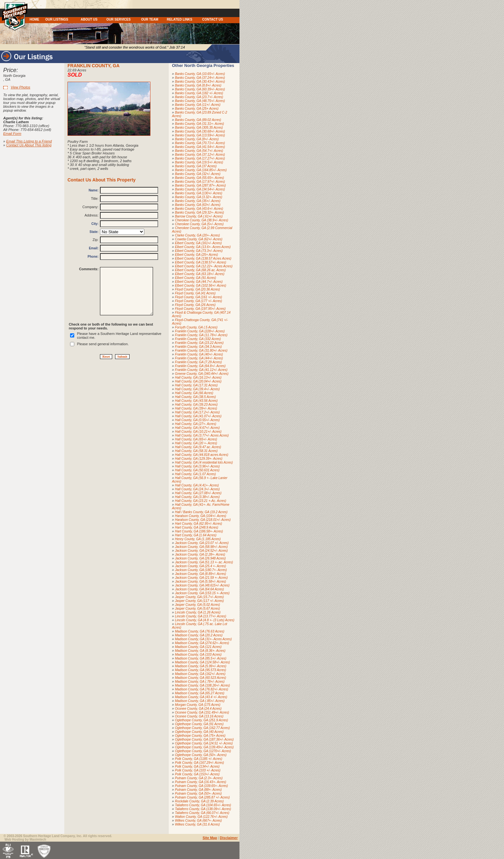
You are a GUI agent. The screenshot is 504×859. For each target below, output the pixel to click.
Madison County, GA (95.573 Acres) (200, 670)
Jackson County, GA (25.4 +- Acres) (200, 566)
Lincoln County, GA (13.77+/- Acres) (200, 616)
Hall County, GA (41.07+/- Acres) (198, 416)
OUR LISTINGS (57, 19)
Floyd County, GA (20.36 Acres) (197, 289)
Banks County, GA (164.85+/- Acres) (201, 170)
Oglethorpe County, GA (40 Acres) (199, 732)
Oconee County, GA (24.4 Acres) (198, 709)
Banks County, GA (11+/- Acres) (198, 105)
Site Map (210, 838)
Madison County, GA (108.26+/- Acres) (202, 685)
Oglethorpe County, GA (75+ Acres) (200, 736)
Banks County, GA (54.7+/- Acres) (199, 151)
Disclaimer (229, 838)
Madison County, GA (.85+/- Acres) (200, 701)
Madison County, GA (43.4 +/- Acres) (201, 697)
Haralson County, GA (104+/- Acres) (200, 516)
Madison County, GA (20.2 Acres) (199, 635)
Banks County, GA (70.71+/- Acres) (200, 143)
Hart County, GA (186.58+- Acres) (199, 531)
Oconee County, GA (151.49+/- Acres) (202, 712)
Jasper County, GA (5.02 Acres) (197, 605)
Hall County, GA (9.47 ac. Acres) (198, 447)
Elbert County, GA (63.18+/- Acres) (200, 274)
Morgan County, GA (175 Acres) (198, 705)
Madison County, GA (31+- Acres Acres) (203, 639)
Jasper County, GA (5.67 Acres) (197, 609)
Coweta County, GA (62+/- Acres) (199, 239)
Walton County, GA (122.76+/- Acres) (201, 817)
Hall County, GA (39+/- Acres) (196, 408)
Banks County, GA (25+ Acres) (197, 109)
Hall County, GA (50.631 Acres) (197, 470)
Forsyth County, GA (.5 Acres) (196, 327)
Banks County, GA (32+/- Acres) (198, 174)
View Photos (20, 87)
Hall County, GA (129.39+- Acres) (199, 459)
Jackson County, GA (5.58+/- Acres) (200, 582)
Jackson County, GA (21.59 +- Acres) (201, 578)
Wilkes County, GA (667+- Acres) (198, 821)
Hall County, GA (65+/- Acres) (196, 439)
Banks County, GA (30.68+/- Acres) (200, 131)
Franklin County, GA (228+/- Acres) (200, 331)
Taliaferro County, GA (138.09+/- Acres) (203, 809)
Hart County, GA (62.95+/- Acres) (198, 524)
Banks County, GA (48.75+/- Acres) (200, 101)
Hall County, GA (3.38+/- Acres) (197, 497)
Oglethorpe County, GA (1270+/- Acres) (203, 751)
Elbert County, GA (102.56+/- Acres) (200, 286)
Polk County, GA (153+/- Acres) (197, 774)
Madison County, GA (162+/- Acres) (200, 674)
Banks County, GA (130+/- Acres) (198, 193)
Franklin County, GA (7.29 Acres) (198, 362)
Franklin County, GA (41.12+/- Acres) (201, 370)
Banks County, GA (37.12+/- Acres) (200, 155)
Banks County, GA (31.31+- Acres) (199, 124)
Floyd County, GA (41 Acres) (195, 293)
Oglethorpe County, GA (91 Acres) (199, 724)
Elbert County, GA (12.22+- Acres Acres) (204, 266)
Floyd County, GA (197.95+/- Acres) (200, 309)
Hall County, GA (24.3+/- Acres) (197, 489)
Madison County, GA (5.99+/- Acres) (201, 666)
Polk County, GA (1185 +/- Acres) (198, 759)
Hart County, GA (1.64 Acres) (196, 535)
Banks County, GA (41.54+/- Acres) (200, 147)
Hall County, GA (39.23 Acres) (196, 405)
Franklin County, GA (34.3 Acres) (198, 347)
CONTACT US (213, 19)
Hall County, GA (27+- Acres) (195, 424)
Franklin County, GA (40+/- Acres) (199, 354)
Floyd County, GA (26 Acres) (195, 305)
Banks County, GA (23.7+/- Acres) (199, 97)
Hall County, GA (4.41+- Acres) (197, 485)
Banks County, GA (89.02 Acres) (198, 120)
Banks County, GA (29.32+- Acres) (199, 212)
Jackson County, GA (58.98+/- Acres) (201, 547)
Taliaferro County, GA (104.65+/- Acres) (203, 805)
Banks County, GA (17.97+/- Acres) (200, 182)
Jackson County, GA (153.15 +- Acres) (202, 593)
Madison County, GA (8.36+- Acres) (200, 651)
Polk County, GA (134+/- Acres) (197, 767)
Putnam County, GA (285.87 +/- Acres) (202, 797)
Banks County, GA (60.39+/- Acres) (200, 89)
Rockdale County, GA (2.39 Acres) (199, 801)
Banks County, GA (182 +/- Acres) (199, 93)
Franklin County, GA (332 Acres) (198, 339)
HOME (34, 19)
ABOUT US (89, 19)
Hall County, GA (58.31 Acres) (196, 451)
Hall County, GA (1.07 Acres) (195, 474)
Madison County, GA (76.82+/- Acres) (202, 689)
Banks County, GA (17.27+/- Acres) (200, 158)
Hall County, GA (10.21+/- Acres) (198, 432)
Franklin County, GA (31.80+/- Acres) (201, 351)
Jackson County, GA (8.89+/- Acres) (200, 574)
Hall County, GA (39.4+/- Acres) (197, 389)
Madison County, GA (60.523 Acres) (200, 678)
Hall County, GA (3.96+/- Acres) (197, 466)
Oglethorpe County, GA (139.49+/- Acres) (204, 747)
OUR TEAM (150, 19)
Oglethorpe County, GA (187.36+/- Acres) (204, 739)
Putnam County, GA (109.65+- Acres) (201, 786)
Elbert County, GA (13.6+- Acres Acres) (203, 247)
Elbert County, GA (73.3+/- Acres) (199, 251)
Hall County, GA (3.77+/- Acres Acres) (202, 435)
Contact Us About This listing (29, 145)
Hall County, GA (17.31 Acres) (196, 385)
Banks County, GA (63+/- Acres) (198, 205)
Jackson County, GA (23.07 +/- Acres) (202, 543)
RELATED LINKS (180, 19)
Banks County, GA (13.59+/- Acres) (200, 135)
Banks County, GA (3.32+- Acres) (198, 197)
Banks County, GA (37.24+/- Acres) (200, 78)
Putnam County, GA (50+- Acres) (198, 794)
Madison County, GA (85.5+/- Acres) (201, 658)
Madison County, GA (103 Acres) (198, 655)
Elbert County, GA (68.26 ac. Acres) (200, 270)
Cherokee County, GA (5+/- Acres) (199, 224)
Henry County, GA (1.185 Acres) (198, 539)
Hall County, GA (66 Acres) (194, 393)
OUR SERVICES (118, 19)
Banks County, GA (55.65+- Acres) (199, 178)
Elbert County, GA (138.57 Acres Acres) (203, 259)
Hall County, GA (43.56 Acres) (196, 401)
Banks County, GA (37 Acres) (196, 166)
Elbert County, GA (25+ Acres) (196, 255)
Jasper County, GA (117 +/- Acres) (199, 601)
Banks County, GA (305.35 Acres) (199, 128)
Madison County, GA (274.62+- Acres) (202, 643)
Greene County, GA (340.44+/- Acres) (202, 374)
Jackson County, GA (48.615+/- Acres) (202, 585)
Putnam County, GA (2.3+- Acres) (199, 778)
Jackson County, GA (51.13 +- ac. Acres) (204, 562)
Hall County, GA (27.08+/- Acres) (198, 493)
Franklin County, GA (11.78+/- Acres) (201, 335)
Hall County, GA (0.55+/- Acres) (197, 420)
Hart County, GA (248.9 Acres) (197, 527)
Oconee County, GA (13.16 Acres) (199, 716)
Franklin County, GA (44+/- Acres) (199, 358)
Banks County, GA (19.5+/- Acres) (199, 162)
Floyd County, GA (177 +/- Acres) (198, 301)
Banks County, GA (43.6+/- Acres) (199, 209)
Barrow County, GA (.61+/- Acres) (199, 216)
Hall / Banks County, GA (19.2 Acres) (201, 512)
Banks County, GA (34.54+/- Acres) (200, 189)
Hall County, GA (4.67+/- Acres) (197, 428)
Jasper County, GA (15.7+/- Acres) (199, 597)
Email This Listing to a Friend (29, 141)
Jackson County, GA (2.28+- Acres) (200, 554)
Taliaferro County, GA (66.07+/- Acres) (202, 813)
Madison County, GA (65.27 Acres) (200, 693)
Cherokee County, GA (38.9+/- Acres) (202, 220)
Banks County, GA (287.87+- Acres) (200, 185)
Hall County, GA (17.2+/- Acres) (197, 412)
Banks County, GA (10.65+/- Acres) (200, 74)
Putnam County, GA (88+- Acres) (198, 790)
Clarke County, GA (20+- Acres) (197, 235)
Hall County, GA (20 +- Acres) (196, 443)
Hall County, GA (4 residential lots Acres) (204, 462)
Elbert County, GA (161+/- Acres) (198, 243)
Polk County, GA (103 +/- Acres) (198, 770)
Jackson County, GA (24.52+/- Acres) (201, 551)
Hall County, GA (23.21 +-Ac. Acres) (200, 501)
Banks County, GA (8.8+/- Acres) (198, 85)
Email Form (12, 134)
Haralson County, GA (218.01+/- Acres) (203, 520)
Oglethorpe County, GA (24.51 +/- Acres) (204, 743)
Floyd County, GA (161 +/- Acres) (198, 297)
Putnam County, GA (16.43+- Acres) (200, 782)
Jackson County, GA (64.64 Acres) (199, 589)
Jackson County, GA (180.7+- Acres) (201, 570)
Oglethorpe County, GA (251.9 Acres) (201, 720)
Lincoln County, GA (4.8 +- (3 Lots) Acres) (205, 620)
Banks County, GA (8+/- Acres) (197, 139)
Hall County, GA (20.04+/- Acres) (198, 381)
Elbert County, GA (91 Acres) (195, 278)
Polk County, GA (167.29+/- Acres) (199, 763)
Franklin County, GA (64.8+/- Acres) (200, 366)
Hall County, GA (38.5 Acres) (195, 397)
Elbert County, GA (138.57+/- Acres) (200, 262)
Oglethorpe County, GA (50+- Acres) (201, 755)
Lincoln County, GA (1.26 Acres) (198, 612)
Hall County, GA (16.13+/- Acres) (198, 378)
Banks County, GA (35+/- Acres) (198, 201)
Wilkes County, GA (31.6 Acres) (197, 824)
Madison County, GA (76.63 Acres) (200, 631)
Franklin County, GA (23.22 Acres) (199, 343)
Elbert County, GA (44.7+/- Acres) (199, 282)
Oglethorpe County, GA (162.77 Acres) (202, 728)
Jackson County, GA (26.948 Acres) (200, 558)
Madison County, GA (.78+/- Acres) (200, 682)
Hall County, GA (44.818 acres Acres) (202, 455)
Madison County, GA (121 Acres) (198, 647)
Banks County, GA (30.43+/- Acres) (200, 82)
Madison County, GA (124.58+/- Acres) (202, 662)
